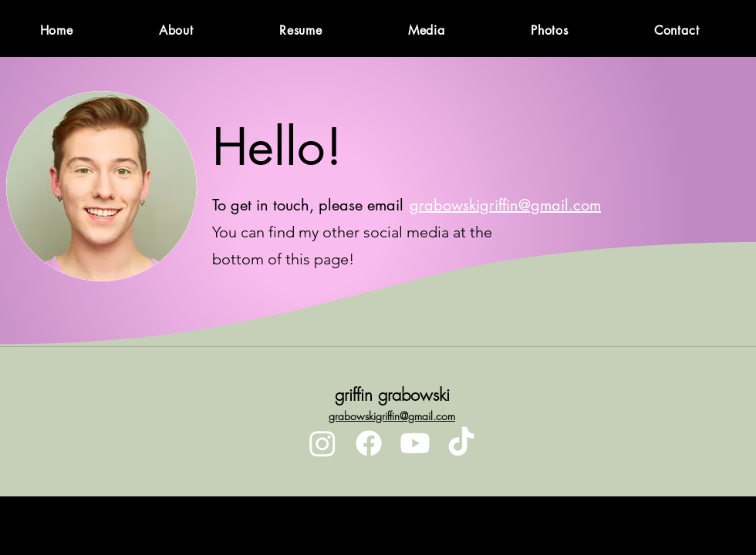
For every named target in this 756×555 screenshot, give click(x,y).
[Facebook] (369, 443)
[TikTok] (461, 443)
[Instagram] (322, 443)
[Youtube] (415, 443)
